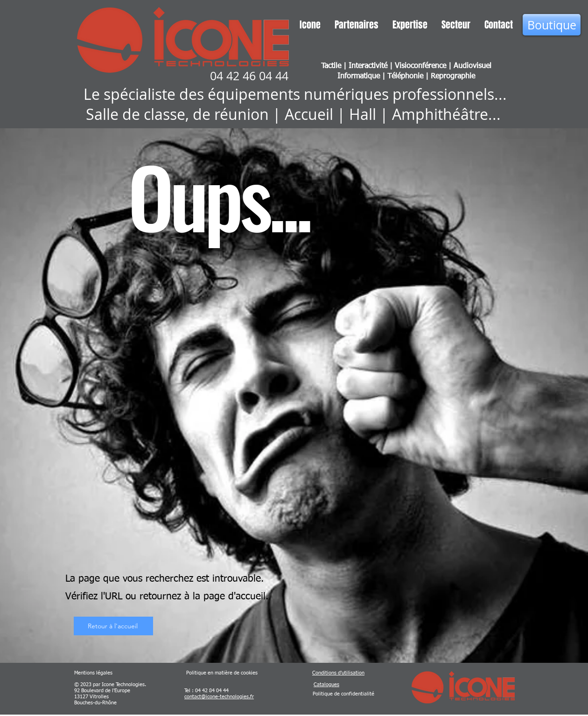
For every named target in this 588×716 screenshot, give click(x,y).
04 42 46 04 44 (249, 76)
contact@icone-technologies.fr (219, 697)
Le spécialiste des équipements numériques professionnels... (295, 94)
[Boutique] (552, 25)
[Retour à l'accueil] (113, 626)
